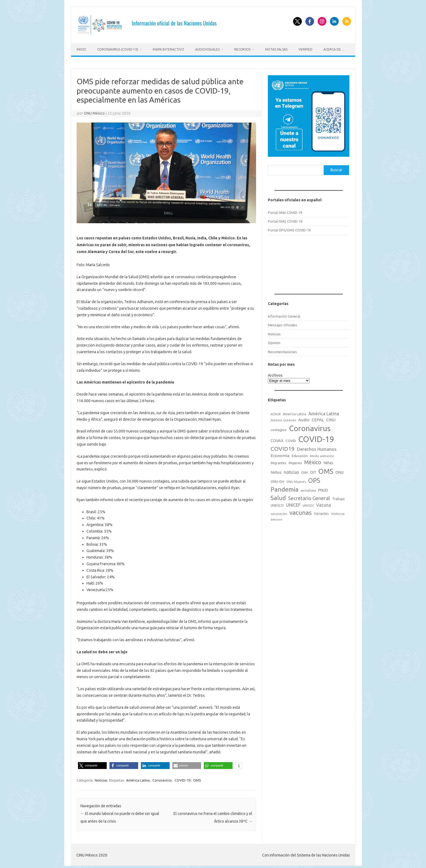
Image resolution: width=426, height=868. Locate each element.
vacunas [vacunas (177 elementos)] (301, 511)
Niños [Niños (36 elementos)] (276, 471)
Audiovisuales (207, 49)
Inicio (81, 49)
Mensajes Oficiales (282, 324)
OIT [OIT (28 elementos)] (313, 471)
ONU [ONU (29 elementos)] (340, 471)
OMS (197, 779)
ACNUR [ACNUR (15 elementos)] (276, 413)
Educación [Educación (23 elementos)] (300, 455)
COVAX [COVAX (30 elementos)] (277, 440)
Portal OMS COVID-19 (285, 220)
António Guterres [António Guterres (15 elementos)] (283, 419)
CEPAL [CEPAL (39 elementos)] (318, 419)
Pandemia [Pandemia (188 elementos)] (285, 488)
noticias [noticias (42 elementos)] (291, 471)
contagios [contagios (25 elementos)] (279, 429)
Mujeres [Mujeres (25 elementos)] (295, 462)
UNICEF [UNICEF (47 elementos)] (293, 504)
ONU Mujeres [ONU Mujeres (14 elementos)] (296, 481)
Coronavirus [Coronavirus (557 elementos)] (310, 427)
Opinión (274, 342)
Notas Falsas (276, 49)
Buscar (336, 169)
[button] (92, 765)
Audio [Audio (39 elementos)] (304, 419)
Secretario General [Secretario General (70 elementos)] (309, 497)
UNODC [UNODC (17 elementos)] (308, 504)
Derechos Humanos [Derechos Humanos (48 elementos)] (317, 448)
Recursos (242, 49)
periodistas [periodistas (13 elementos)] (308, 489)
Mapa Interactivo (168, 49)
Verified (305, 49)
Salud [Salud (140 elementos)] (278, 497)
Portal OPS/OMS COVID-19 (289, 229)
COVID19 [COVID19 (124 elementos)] (283, 448)
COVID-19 (182, 779)
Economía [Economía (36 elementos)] (280, 455)
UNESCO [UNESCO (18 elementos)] (277, 504)
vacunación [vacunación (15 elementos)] (279, 513)
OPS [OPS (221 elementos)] (314, 479)
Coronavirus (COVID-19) (118, 49)
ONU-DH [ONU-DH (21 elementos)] (277, 480)
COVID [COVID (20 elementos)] (291, 440)
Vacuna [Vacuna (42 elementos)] (324, 504)
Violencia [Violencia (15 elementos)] (338, 513)
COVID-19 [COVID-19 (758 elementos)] (316, 438)
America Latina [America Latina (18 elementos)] (295, 413)
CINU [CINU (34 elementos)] (331, 419)
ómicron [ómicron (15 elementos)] (276, 519)
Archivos (275, 374)
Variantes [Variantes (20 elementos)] (321, 512)
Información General (284, 315)
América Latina (138, 779)
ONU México (94, 112)
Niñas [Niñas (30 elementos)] (328, 462)
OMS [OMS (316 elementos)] (326, 470)
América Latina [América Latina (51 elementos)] (324, 413)
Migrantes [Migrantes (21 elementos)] (279, 462)
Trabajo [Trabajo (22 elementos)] (338, 498)
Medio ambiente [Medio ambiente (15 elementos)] (322, 455)
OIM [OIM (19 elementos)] (305, 471)
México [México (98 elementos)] (313, 461)
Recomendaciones (282, 351)
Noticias (101, 779)
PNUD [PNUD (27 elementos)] (323, 489)
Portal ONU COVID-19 (285, 211)
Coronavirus (162, 779)
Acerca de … (334, 49)
